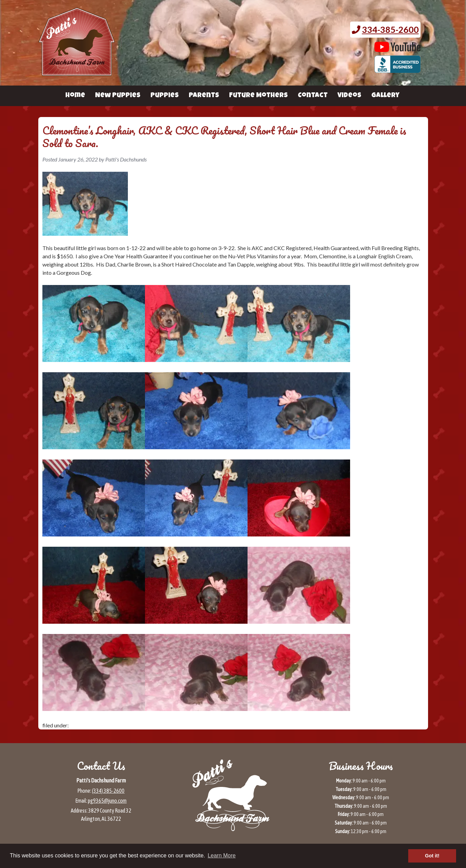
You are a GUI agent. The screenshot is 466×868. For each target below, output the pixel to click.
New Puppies (118, 96)
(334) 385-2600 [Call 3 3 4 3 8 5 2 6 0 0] (108, 791)
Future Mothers (258, 96)
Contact (313, 96)
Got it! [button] (432, 856)
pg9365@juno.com (107, 801)
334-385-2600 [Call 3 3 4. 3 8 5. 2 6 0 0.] (390, 29)
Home (75, 96)
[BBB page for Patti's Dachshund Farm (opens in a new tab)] (397, 69)
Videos (349, 96)
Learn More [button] (222, 856)
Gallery (385, 96)
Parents (204, 96)
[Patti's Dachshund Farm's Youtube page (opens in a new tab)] (397, 49)
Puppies (165, 96)
